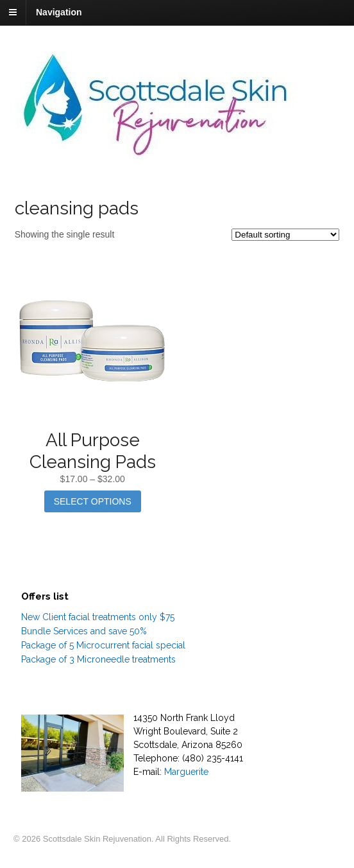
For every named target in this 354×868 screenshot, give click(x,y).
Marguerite (186, 772)
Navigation (59, 12)
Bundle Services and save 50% (84, 631)
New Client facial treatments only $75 (98, 617)
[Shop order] (285, 235)
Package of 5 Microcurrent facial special (103, 645)
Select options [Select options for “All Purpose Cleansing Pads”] (93, 501)
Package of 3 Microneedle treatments (98, 659)
